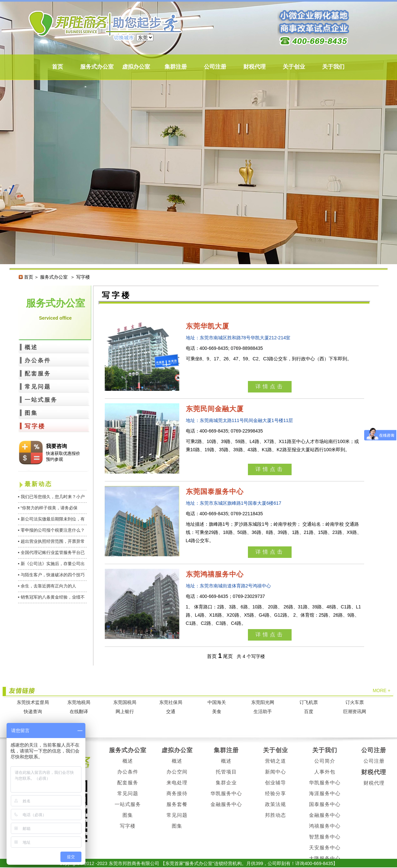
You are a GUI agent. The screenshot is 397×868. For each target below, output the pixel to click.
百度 (309, 712)
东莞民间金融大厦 (215, 409)
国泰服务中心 (325, 804)
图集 (31, 413)
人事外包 (325, 772)
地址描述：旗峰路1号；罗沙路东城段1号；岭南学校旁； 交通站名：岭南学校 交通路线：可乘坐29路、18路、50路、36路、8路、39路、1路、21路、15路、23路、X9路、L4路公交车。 (274, 532)
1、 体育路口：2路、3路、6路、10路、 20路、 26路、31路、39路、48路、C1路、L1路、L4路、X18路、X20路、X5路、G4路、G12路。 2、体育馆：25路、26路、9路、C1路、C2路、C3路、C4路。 (274, 615)
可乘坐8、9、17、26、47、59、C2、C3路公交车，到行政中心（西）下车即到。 (269, 359)
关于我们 (333, 67)
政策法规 (276, 804)
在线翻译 (79, 712)
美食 (217, 712)
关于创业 (294, 67)
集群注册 (176, 67)
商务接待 (177, 793)
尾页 (228, 656)
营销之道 (276, 761)
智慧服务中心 (325, 837)
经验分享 (276, 793)
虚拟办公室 (136, 67)
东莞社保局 (171, 702)
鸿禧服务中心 (325, 826)
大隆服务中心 (325, 858)
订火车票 (355, 702)
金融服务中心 (226, 804)
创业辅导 (276, 783)
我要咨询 (56, 446)
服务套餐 (177, 804)
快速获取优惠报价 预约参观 (63, 456)
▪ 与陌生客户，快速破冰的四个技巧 (51, 575)
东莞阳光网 (263, 702)
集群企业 (226, 783)
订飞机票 (309, 702)
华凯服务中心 (226, 793)
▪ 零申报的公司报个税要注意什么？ (51, 530)
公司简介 (325, 761)
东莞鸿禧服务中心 (215, 574)
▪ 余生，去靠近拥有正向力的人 (47, 586)
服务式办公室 (97, 67)
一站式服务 (41, 400)
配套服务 (38, 374)
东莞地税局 (79, 702)
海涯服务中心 (325, 793)
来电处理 (177, 783)
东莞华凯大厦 (208, 326)
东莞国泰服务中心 (215, 491)
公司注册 (215, 67)
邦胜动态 (276, 815)
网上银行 (125, 712)
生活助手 (263, 712)
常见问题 (38, 387)
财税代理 (254, 67)
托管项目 (226, 772)
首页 (57, 67)
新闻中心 (276, 772)
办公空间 (177, 772)
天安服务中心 (325, 847)
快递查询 (33, 712)
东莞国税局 (125, 702)
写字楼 (35, 426)
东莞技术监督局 (33, 702)
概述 (31, 347)
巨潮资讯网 (355, 712)
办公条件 (38, 360)
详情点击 (270, 386)
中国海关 (217, 702)
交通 (171, 712)
